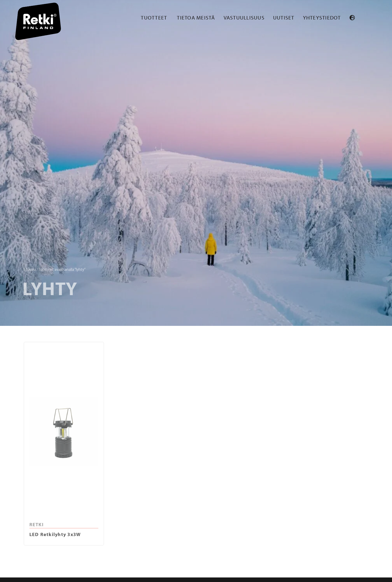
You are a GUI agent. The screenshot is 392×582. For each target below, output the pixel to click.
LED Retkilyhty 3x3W (55, 534)
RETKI (36, 524)
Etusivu (30, 270)
